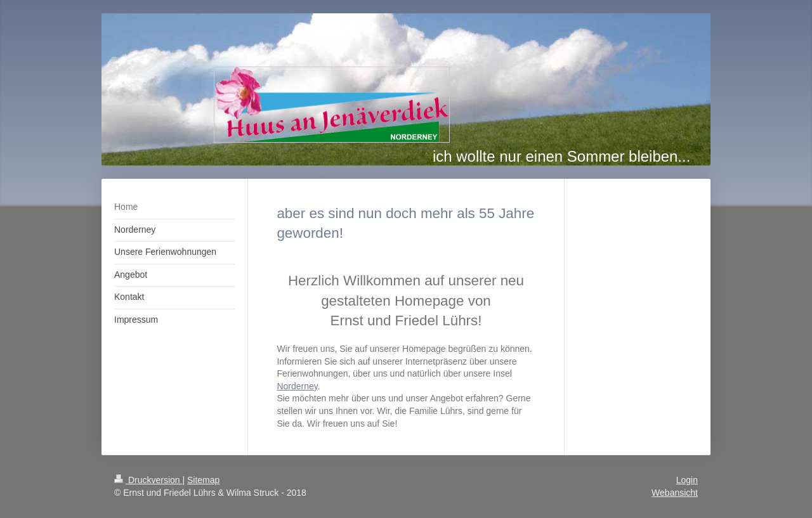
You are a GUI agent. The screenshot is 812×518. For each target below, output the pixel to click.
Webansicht (675, 493)
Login (687, 480)
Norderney (297, 386)
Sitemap (203, 480)
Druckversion (148, 480)
